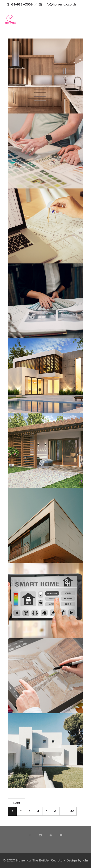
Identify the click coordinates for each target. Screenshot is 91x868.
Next (17, 803)
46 (72, 811)
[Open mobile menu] (83, 20)
